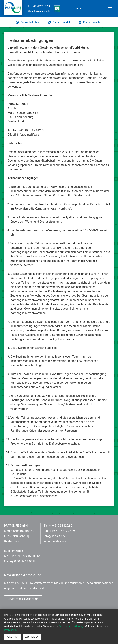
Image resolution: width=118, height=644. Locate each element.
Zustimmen (32, 637)
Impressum (10, 630)
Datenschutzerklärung (71, 626)
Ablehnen (12, 637)
